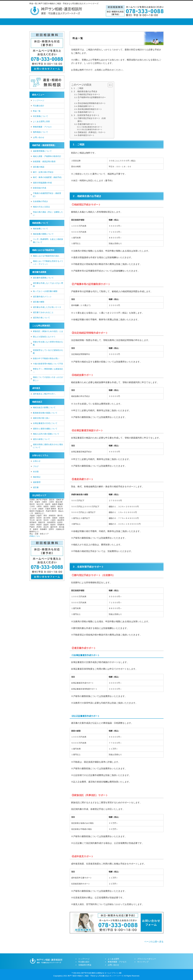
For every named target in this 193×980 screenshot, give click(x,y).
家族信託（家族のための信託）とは (48, 331)
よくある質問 (107, 22)
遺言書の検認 (39, 167)
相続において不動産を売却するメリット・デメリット (48, 263)
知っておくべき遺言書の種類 (45, 291)
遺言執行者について (41, 318)
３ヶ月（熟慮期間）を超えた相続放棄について (48, 241)
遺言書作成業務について (43, 278)
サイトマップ (143, 962)
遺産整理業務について (42, 151)
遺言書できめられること (43, 312)
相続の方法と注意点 (41, 207)
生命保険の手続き (40, 201)
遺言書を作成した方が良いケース (47, 307)
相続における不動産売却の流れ (46, 256)
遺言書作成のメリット (42, 297)
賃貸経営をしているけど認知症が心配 (48, 352)
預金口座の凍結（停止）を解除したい (48, 213)
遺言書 (36, 487)
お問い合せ (152, 22)
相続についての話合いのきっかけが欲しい (48, 379)
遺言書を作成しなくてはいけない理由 (48, 285)
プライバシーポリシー (147, 959)
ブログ (36, 466)
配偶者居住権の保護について (45, 413)
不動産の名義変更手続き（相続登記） (47, 195)
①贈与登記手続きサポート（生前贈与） (92, 120)
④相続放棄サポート (86, 106)
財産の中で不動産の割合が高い (46, 358)
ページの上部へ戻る (154, 942)
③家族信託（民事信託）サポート (92, 132)
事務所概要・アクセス (129, 22)
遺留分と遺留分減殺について (45, 429)
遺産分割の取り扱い (41, 418)
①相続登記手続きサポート (89, 94)
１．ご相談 (78, 88)
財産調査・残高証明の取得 (44, 161)
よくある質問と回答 (41, 121)
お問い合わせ (39, 137)
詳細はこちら (35, 536)
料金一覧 (37, 111)
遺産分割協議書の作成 (42, 183)
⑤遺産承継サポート (86, 112)
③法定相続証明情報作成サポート (92, 103)
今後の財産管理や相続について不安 (48, 364)
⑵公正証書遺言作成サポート (92, 129)
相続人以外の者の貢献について (46, 434)
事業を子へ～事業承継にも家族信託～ (48, 370)
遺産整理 (37, 482)
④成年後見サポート (86, 135)
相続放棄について (40, 229)
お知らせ (37, 461)
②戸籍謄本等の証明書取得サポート (92, 99)
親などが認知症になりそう (44, 337)
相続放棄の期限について (43, 234)
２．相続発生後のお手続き (85, 91)
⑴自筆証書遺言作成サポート (92, 127)
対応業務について (40, 116)
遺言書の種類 (39, 302)
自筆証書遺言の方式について (45, 423)
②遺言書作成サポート (87, 124)
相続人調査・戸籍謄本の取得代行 (47, 156)
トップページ (40, 22)
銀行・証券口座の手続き (43, 172)
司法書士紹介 (61, 22)
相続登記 (37, 477)
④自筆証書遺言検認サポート (90, 109)
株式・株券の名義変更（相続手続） (48, 177)
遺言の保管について (41, 439)
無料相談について (40, 132)
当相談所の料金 (84, 22)
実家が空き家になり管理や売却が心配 (48, 343)
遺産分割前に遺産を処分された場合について (48, 446)
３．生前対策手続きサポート (86, 115)
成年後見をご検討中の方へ (44, 394)
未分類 (36, 472)
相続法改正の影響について (44, 407)
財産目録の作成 (40, 188)
